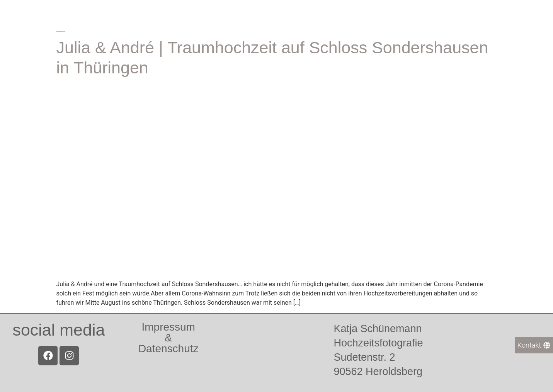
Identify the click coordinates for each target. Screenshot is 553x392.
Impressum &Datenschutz (168, 338)
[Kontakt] (534, 345)
